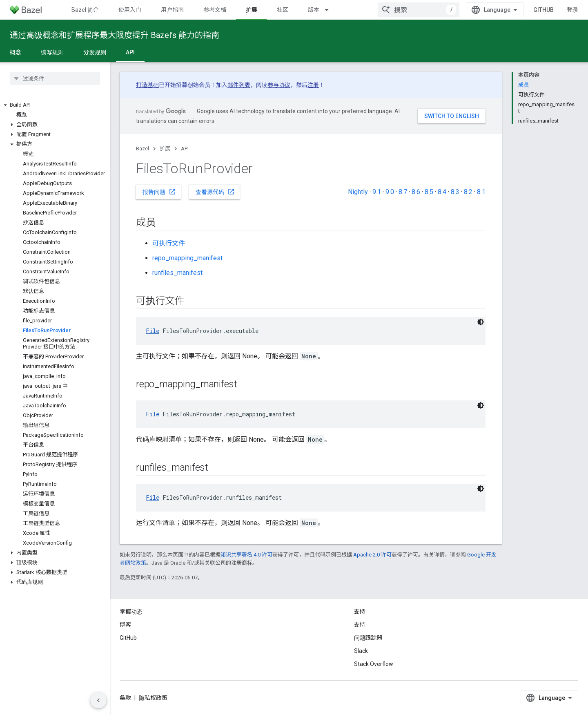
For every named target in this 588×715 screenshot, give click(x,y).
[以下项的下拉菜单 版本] (330, 10)
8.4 (442, 192)
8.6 (416, 192)
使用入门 (130, 10)
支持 (360, 625)
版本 (314, 10)
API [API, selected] (130, 52)
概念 (16, 52)
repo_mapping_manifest (187, 258)
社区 (283, 10)
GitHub (543, 10)
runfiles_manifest (177, 273)
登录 (572, 10)
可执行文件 (169, 243)
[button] (55, 105)
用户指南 (172, 10)
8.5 (429, 192)
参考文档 (215, 10)
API (185, 149)
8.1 (481, 192)
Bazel (143, 149)
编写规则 (52, 52)
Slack (361, 651)
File (153, 331)
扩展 (165, 149)
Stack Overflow (374, 664)
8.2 (468, 192)
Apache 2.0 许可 (372, 555)
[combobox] (419, 10)
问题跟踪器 (368, 638)
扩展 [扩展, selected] (252, 10)
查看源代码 (215, 192)
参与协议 (279, 85)
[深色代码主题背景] (481, 322)
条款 (125, 698)
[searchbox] (55, 78)
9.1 (377, 192)
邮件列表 (239, 85)
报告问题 (159, 192)
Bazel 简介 (85, 10)
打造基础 (147, 85)
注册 (313, 85)
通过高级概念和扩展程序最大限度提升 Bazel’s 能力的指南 (115, 35)
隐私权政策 (153, 698)
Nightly (358, 192)
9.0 (390, 192)
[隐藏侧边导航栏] (98, 700)
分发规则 (95, 52)
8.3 (455, 192)
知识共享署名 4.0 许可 (246, 555)
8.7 (403, 192)
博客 (125, 625)
